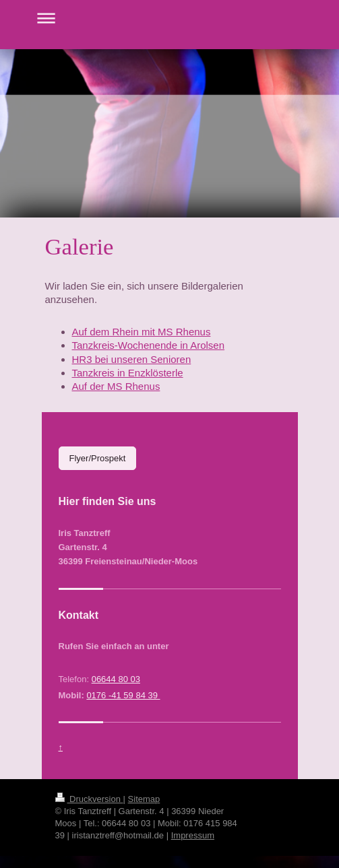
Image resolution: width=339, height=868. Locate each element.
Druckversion (89, 799)
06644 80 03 (116, 679)
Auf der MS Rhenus (116, 386)
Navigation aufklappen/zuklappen (170, 18)
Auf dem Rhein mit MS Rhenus (142, 332)
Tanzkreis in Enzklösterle (128, 373)
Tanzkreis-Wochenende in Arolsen (149, 345)
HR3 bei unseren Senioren (132, 359)
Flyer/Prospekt (98, 458)
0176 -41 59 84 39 (123, 695)
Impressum (193, 835)
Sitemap (144, 799)
